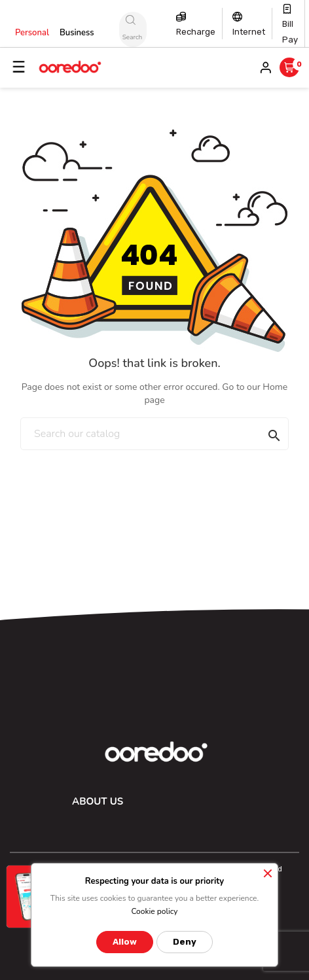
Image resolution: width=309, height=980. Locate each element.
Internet (249, 32)
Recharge (196, 32)
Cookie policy (154, 911)
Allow (125, 942)
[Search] (154, 434)
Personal (32, 33)
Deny (185, 942)
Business (77, 33)
